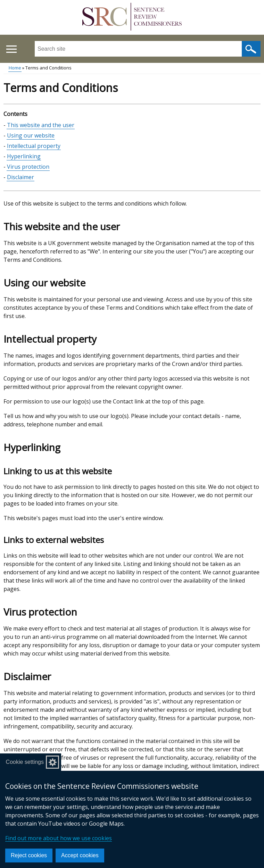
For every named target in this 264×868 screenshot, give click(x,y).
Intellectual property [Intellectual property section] (34, 146)
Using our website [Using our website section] (31, 135)
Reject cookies (29, 855)
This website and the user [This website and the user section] (41, 125)
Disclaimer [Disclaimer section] (20, 177)
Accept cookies (80, 855)
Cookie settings (25, 762)
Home (15, 68)
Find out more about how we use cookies (59, 838)
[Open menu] (11, 49)
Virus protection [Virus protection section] (28, 167)
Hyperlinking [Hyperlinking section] (24, 156)
